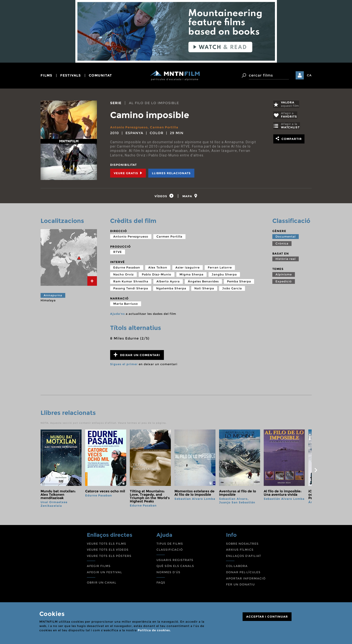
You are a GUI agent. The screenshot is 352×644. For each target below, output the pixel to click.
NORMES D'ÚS (168, 574)
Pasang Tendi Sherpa (131, 290)
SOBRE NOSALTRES (242, 545)
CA (309, 75)
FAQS (161, 584)
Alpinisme (284, 276)
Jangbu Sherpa (224, 276)
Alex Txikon (158, 269)
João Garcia (232, 290)
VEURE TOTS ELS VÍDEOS (108, 551)
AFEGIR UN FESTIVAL (104, 574)
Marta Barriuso (126, 305)
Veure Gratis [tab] (128, 173)
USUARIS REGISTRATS (175, 561)
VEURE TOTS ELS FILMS (107, 545)
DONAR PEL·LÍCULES (243, 574)
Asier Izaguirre (188, 269)
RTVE (118, 253)
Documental (286, 238)
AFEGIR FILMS (99, 567)
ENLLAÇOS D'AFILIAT (244, 557)
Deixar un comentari (137, 356)
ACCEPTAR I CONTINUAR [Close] (267, 617)
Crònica (282, 245)
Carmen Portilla (168, 127)
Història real (286, 260)
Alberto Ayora (168, 283)
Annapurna (53, 297)
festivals (71, 75)
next (316, 471)
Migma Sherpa (191, 276)
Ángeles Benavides (203, 283)
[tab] (163, 197)
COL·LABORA (237, 567)
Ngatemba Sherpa (171, 290)
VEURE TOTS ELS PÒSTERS (109, 557)
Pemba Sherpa (239, 283)
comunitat (100, 75)
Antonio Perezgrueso (130, 127)
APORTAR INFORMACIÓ (246, 580)
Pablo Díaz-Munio (157, 276)
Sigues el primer (124, 366)
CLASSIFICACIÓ (170, 551)
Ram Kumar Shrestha (131, 283)
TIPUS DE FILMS (170, 545)
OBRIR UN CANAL (102, 584)
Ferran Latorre (220, 269)
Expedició (284, 283)
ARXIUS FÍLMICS (240, 551)
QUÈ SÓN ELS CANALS (175, 567)
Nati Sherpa (204, 290)
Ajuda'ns (117, 315)
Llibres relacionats (171, 173)
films (46, 75)
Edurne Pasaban (127, 269)
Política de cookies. (154, 630)
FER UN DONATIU (240, 586)
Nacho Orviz (123, 276)
